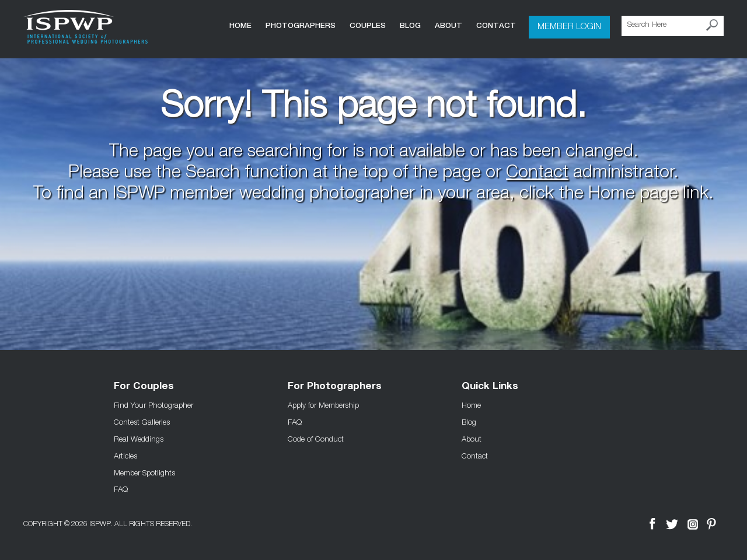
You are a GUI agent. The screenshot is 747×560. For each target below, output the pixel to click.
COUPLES (368, 25)
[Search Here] (673, 26)
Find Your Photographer (153, 405)
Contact (496, 25)
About (448, 25)
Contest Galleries (142, 422)
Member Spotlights (144, 473)
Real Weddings (139, 439)
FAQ (121, 489)
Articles (125, 456)
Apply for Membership (323, 405)
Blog (410, 25)
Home (240, 25)
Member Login (569, 26)
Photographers (301, 25)
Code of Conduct (316, 439)
